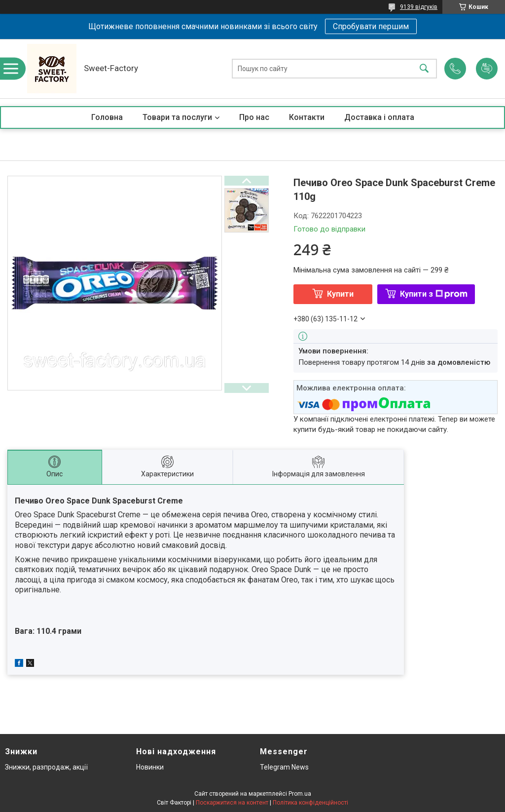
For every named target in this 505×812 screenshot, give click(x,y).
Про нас (254, 117)
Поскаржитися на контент (232, 803)
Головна (107, 117)
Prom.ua (300, 794)
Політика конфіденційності (310, 803)
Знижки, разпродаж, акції (46, 767)
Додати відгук (487, 69)
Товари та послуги (177, 117)
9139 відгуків (419, 7)
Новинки (150, 767)
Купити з (434, 294)
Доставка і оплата (379, 117)
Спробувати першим (371, 26)
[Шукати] (424, 69)
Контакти (307, 117)
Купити (340, 294)
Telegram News (284, 767)
